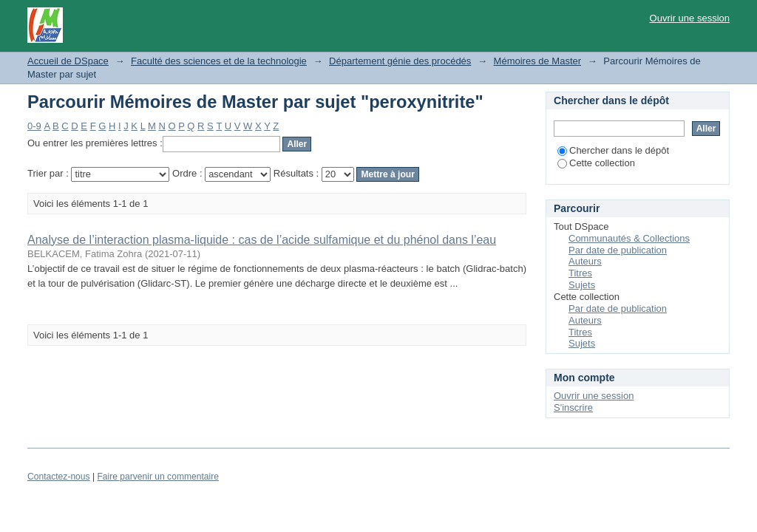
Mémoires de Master (537, 61)
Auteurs (585, 261)
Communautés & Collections (629, 238)
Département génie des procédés (400, 61)
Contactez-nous (59, 477)
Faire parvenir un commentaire (157, 477)
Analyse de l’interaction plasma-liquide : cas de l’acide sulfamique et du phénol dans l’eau (262, 240)
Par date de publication (618, 250)
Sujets (582, 285)
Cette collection (596, 163)
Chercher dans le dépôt (613, 150)
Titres (580, 273)
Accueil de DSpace (68, 61)
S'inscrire (573, 407)
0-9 (34, 126)
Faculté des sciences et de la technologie (219, 61)
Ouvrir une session (690, 18)
